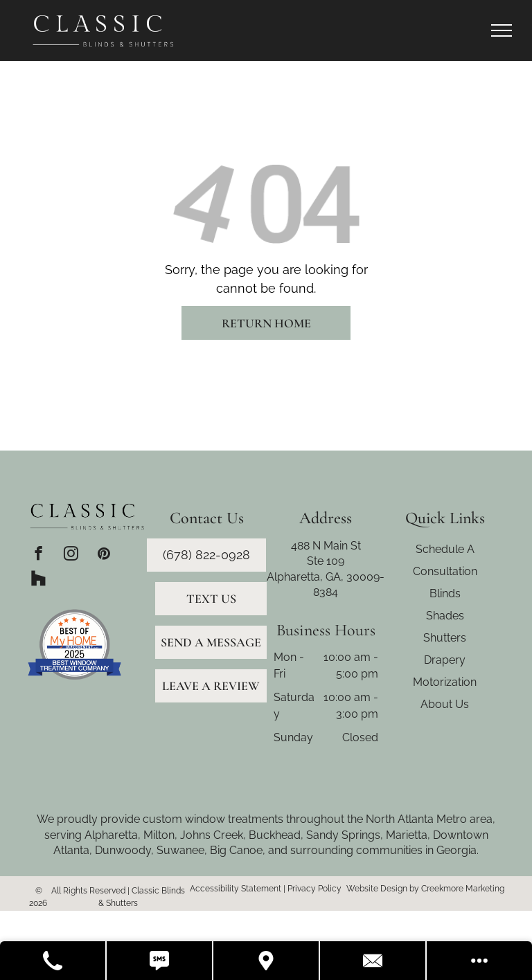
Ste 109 (326, 561)
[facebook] (38, 555)
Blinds (445, 593)
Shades (445, 616)
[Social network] (38, 580)
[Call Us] (53, 961)
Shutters (445, 638)
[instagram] (71, 555)
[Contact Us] (373, 961)
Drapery (445, 660)
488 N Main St (326, 546)
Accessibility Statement (236, 889)
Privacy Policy (314, 889)
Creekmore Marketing (463, 889)
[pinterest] (104, 555)
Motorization (445, 682)
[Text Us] (160, 961)
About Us (445, 704)
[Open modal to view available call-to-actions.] (479, 961)
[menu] (502, 30)
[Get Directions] (267, 961)
